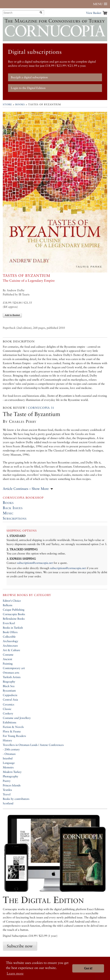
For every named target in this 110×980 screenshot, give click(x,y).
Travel (7, 794)
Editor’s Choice (12, 601)
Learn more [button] (15, 973)
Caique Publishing (14, 610)
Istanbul (8, 758)
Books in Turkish (13, 628)
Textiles (7, 790)
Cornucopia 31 (41, 408)
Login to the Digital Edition (28, 88)
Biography (9, 682)
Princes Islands (12, 785)
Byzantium (9, 691)
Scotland (8, 803)
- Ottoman (9, 754)
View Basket (94, 13)
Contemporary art (14, 668)
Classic (7, 709)
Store (7, 104)
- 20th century (11, 749)
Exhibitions (10, 722)
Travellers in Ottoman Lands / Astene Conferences (33, 745)
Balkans (8, 605)
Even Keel (9, 623)
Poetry (7, 781)
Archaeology (11, 641)
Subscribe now (20, 946)
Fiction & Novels (13, 727)
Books (20, 104)
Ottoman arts (11, 673)
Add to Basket (12, 315)
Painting (8, 664)
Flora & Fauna (12, 731)
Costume (8, 655)
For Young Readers (14, 736)
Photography (11, 776)
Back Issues (13, 508)
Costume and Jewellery (17, 718)
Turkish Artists (12, 677)
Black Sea (9, 686)
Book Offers (10, 632)
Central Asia (10, 700)
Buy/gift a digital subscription (29, 77)
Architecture (10, 646)
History (7, 740)
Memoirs (8, 767)
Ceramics (8, 704)
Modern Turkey (12, 772)
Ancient (7, 659)
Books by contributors (16, 799)
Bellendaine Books (14, 619)
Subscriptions (15, 518)
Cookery (8, 713)
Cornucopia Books (14, 614)
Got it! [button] (88, 968)
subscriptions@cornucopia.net (35, 563)
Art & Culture (11, 650)
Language (9, 763)
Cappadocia (10, 695)
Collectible (9, 637)
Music (8, 513)
